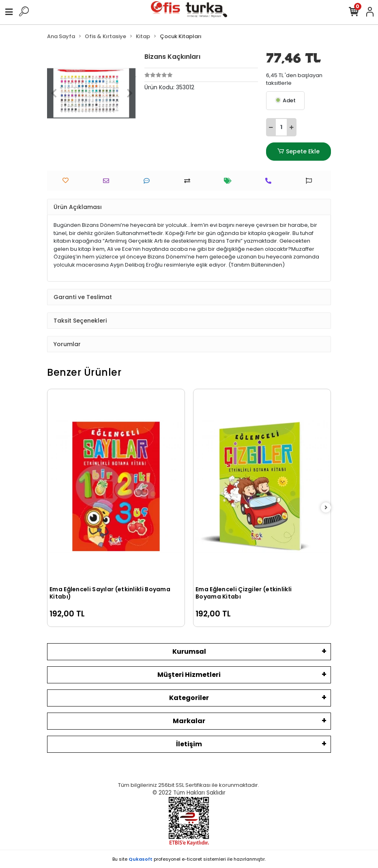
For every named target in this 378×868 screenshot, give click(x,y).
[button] (54, 93)
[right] (326, 508)
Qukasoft (141, 859)
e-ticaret (192, 859)
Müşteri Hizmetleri (189, 675)
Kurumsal (189, 652)
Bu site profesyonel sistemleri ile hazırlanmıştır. (189, 859)
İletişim (189, 744)
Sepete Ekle (299, 152)
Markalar (189, 721)
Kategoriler (189, 698)
